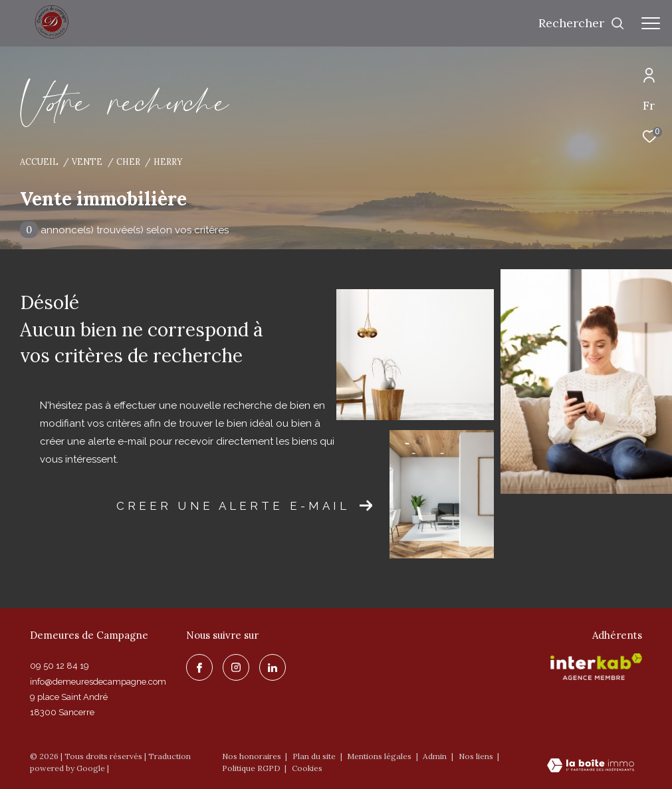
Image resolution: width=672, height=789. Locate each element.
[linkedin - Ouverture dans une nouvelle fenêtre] (273, 667)
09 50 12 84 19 (59, 666)
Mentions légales (380, 756)
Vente (87, 162)
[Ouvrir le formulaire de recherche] (582, 23)
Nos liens (477, 756)
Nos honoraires (252, 756)
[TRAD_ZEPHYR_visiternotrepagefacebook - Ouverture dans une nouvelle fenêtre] (199, 667)
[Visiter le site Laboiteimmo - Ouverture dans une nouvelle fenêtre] (591, 766)
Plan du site (315, 756)
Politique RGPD (251, 768)
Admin (436, 756)
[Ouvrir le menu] (651, 23)
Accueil (39, 162)
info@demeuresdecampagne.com (98, 682)
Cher (128, 162)
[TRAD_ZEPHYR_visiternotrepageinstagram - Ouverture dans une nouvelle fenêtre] (236, 667)
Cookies (307, 768)
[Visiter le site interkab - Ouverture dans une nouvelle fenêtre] (596, 667)
